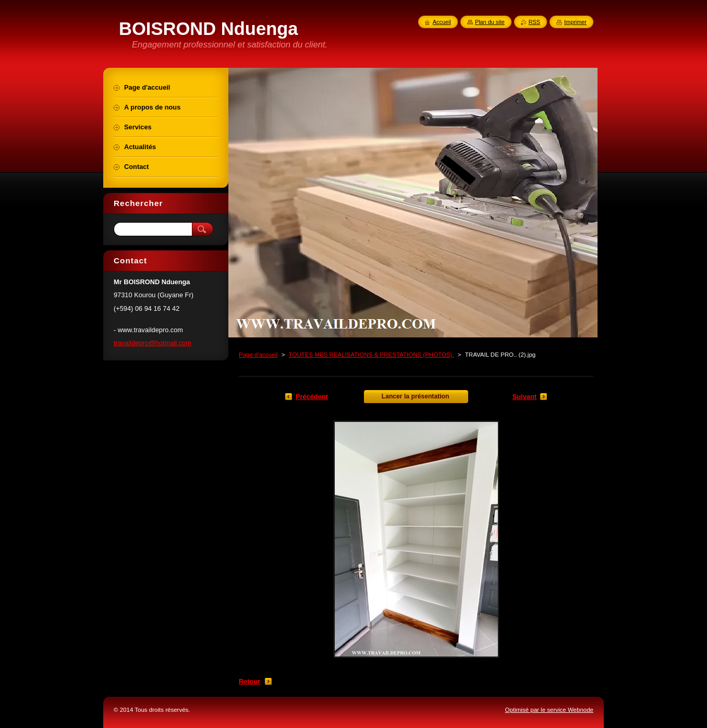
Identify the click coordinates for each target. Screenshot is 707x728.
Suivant (525, 397)
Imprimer (575, 22)
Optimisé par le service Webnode (549, 710)
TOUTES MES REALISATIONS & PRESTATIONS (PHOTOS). (371, 355)
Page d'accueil (258, 355)
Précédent (312, 397)
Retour (249, 681)
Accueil (442, 22)
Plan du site (490, 22)
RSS (534, 22)
